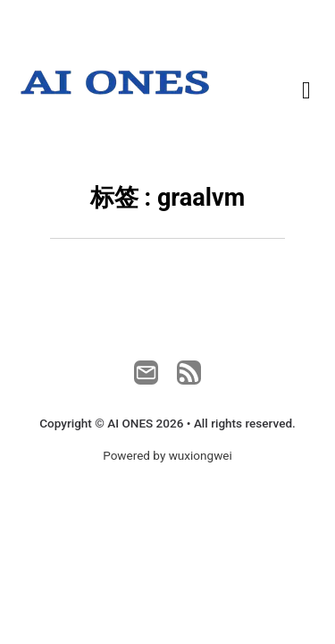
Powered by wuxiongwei (167, 455)
